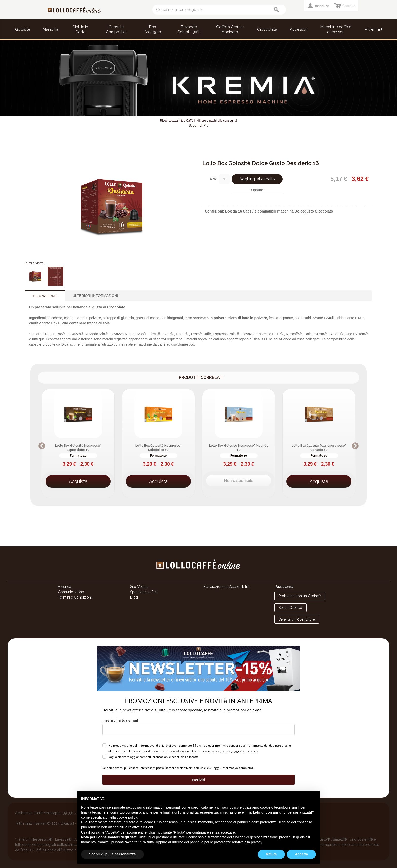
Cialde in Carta (80, 29)
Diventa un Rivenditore (297, 619)
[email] (198, 730)
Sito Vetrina (139, 587)
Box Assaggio (153, 29)
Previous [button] (42, 446)
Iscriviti (199, 780)
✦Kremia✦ (374, 29)
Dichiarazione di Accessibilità (226, 587)
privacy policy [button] (228, 807)
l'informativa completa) (237, 768)
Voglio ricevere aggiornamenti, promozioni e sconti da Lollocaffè (154, 757)
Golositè (23, 29)
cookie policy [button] (127, 817)
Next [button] (355, 446)
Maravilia (51, 29)
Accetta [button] (301, 854)
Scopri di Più (199, 125)
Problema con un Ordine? (300, 596)
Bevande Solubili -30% (189, 29)
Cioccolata (267, 29)
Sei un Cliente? (291, 608)
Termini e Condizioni (75, 597)
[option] (78, 443)
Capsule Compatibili (116, 29)
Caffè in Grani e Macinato (230, 29)
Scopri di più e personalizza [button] (112, 854)
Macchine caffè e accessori (336, 29)
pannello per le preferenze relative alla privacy (226, 842)
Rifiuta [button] (271, 854)
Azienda (65, 587)
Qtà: (213, 179)
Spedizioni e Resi (144, 592)
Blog (134, 597)
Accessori (299, 29)
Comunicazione (71, 592)
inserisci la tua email (120, 720)
